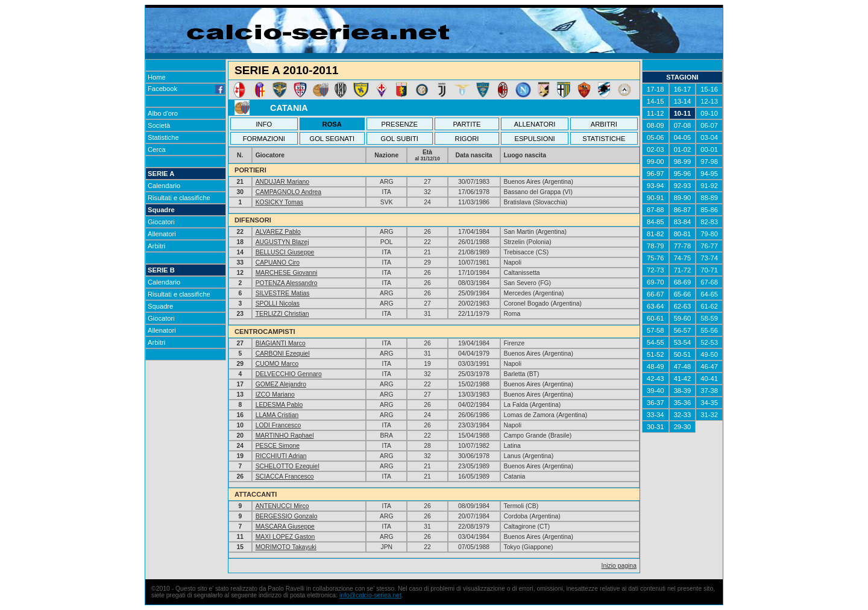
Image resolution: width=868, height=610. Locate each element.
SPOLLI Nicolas (278, 303)
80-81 (683, 234)
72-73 (656, 270)
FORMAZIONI (264, 139)
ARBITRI (604, 124)
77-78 (683, 246)
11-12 (656, 113)
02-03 (656, 149)
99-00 (656, 162)
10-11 (683, 113)
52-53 (709, 342)
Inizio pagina (619, 566)
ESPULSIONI (534, 139)
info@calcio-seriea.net (370, 595)
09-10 (709, 113)
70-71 (709, 270)
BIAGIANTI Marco (281, 343)
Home (157, 77)
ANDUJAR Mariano (283, 182)
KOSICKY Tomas (279, 202)
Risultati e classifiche (179, 198)
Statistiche (163, 137)
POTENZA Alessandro (287, 283)
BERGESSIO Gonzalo (287, 516)
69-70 (656, 282)
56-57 (683, 330)
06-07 (709, 125)
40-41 (709, 379)
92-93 (683, 186)
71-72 (683, 270)
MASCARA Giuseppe (285, 527)
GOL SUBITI (400, 139)
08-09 (656, 125)
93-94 (656, 186)
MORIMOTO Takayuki (286, 547)
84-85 (656, 222)
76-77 (709, 246)
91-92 (709, 186)
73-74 (709, 258)
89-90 (683, 198)
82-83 (709, 222)
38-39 (683, 391)
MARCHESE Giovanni (287, 273)
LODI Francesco (278, 425)
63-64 (656, 306)
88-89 (709, 198)
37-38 (709, 391)
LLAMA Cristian (277, 415)
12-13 (709, 101)
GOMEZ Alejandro (281, 384)
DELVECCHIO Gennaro (289, 374)
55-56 (709, 330)
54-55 (656, 342)
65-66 (683, 294)
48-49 (656, 366)
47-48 (683, 366)
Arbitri (156, 246)
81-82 (656, 234)
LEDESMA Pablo (279, 405)
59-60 (683, 318)
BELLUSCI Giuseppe (285, 252)
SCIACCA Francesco (285, 476)
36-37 (656, 403)
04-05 (683, 137)
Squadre (161, 210)
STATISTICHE (604, 139)
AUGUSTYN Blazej (282, 242)
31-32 (709, 415)
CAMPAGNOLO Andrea (289, 192)
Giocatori (161, 222)
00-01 (709, 149)
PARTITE (467, 124)
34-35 (709, 403)
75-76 (656, 258)
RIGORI (467, 139)
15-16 (709, 89)
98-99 (683, 162)
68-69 (683, 282)
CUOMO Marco (277, 364)
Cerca (157, 149)
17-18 (656, 89)
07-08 (683, 125)
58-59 (709, 318)
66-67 (656, 294)
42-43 (656, 379)
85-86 (709, 210)
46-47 (709, 366)
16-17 (683, 89)
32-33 (683, 415)
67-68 (709, 282)
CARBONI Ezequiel (283, 354)
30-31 (656, 427)
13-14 (683, 101)
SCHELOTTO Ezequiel (288, 466)
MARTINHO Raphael (285, 435)
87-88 (656, 210)
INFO (264, 124)
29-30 (683, 427)
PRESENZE (400, 124)
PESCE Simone (278, 446)
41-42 (683, 379)
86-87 (683, 210)
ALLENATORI (535, 124)
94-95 (709, 174)
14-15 (656, 101)
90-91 (656, 198)
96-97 (656, 174)
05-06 (656, 137)
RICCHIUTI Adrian (281, 456)
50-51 (683, 354)
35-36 (683, 403)
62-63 (683, 306)
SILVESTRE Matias (283, 293)
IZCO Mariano (275, 395)
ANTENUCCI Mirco (282, 506)
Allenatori (162, 234)
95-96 (683, 174)
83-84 (683, 222)
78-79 (656, 246)
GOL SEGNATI (332, 139)
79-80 (709, 234)
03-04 (709, 137)
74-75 (683, 258)
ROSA (332, 124)
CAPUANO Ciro (278, 263)
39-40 (656, 391)
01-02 (683, 149)
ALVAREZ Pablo (278, 232)
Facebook (186, 89)
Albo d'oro (163, 113)
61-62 (709, 306)
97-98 (709, 162)
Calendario (164, 186)
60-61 (656, 318)
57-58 (656, 330)
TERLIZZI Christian (282, 314)
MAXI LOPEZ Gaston (285, 537)
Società (159, 125)
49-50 (709, 354)
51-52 (656, 354)
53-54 (683, 342)
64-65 (709, 294)
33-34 (656, 415)
